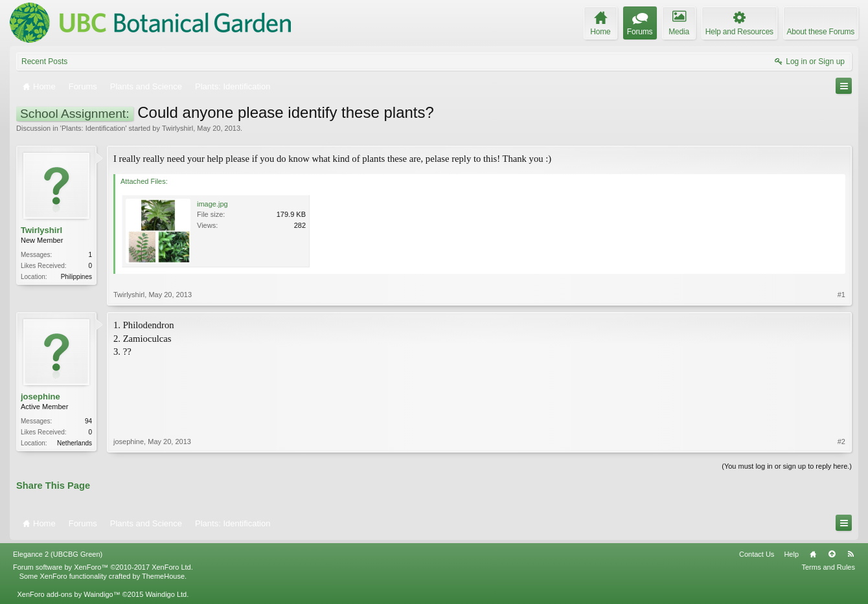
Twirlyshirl (177, 128)
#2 (841, 442)
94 (88, 421)
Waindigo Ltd (166, 594)
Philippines (76, 277)
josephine (40, 397)
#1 (841, 295)
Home (813, 554)
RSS (851, 554)
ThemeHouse (163, 576)
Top (832, 554)
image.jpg (212, 204)
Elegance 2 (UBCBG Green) (58, 554)
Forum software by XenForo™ (103, 567)
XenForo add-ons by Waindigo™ (68, 594)
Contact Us (757, 554)
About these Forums (821, 32)
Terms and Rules (828, 567)
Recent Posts (44, 62)
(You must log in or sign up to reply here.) (787, 466)
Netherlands (74, 443)
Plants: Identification (93, 128)
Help (791, 554)
